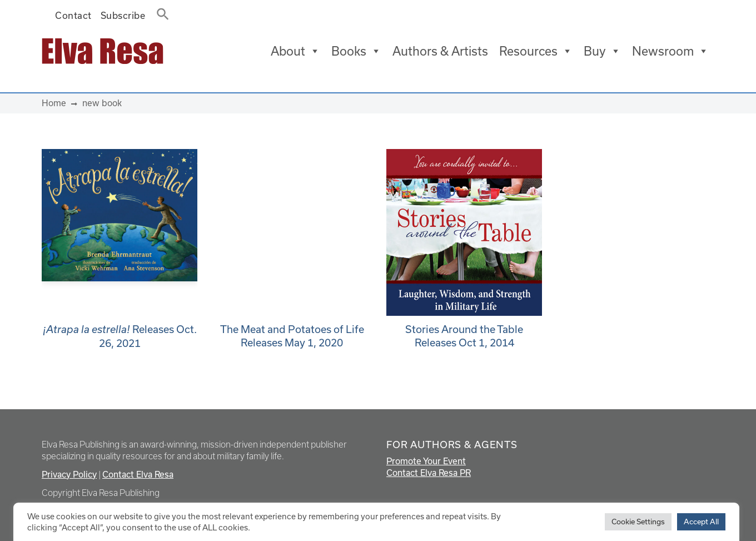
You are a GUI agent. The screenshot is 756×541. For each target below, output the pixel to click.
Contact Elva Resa (138, 474)
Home (54, 103)
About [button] (295, 51)
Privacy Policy (69, 474)
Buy (602, 51)
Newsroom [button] (670, 51)
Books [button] (356, 51)
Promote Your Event (426, 461)
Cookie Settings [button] (638, 522)
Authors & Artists (440, 51)
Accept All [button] (701, 522)
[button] (160, 12)
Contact (73, 15)
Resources (536, 51)
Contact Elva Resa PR (429, 473)
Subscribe (123, 15)
